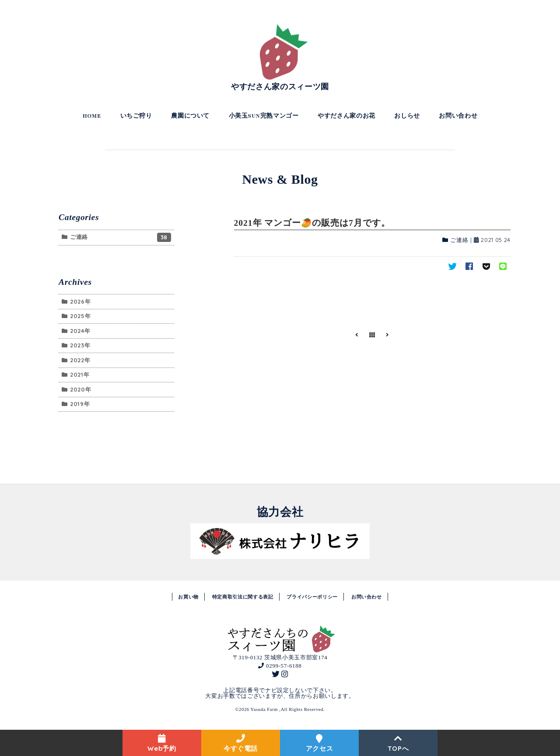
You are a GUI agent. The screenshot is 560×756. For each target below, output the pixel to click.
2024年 (80, 331)
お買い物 (188, 597)
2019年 (80, 404)
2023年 (80, 345)
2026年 (80, 301)
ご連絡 (459, 240)
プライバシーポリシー (312, 597)
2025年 (80, 316)
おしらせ (407, 116)
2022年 (80, 360)
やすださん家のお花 (346, 116)
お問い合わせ (458, 116)
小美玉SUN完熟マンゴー (264, 116)
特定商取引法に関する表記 (243, 597)
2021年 (80, 374)
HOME (92, 116)
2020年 (80, 389)
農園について (190, 116)
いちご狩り (136, 116)
